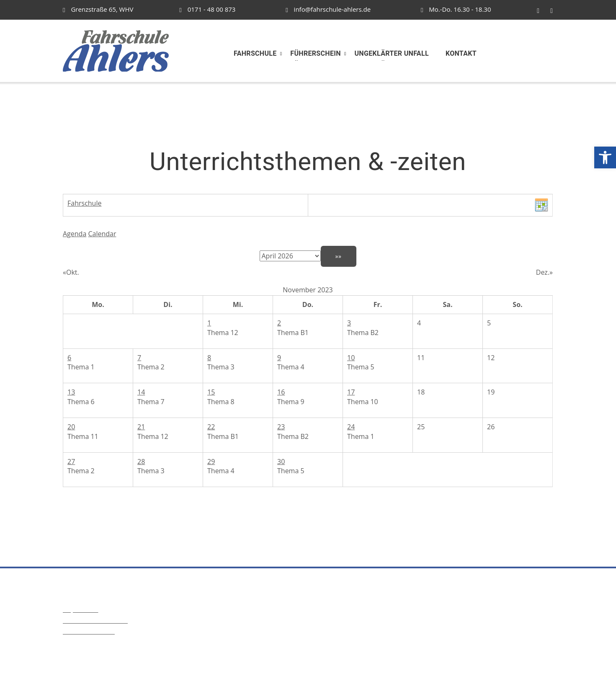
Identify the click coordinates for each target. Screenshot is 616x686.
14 (141, 392)
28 (141, 462)
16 (281, 392)
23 (281, 427)
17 (351, 392)
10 (351, 358)
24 (351, 427)
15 (211, 392)
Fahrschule (84, 203)
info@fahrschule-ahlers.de (328, 9)
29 (211, 462)
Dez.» (544, 272)
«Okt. (71, 272)
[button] (605, 157)
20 (71, 427)
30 (281, 462)
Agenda (75, 234)
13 (71, 392)
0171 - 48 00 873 (207, 9)
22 (211, 427)
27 (71, 462)
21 (141, 427)
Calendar (102, 234)
